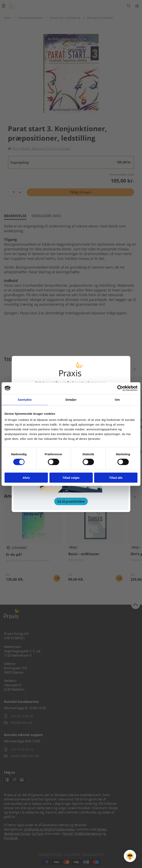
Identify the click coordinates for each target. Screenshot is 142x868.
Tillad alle (116, 478)
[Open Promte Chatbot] (130, 856)
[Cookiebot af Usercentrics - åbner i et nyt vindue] (120, 388)
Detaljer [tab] (71, 399)
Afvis (26, 478)
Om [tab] (117, 399)
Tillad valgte (71, 478)
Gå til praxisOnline (71, 501)
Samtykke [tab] (25, 399)
